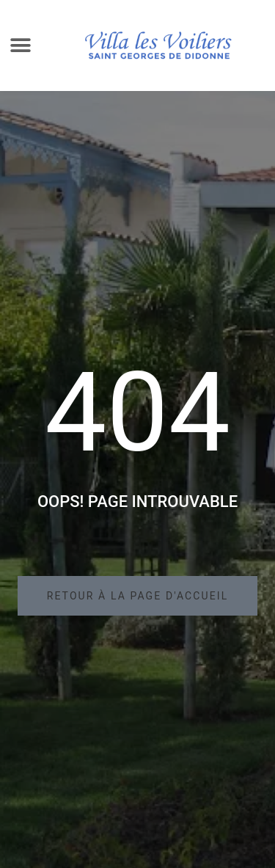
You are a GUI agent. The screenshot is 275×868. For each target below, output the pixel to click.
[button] (21, 46)
